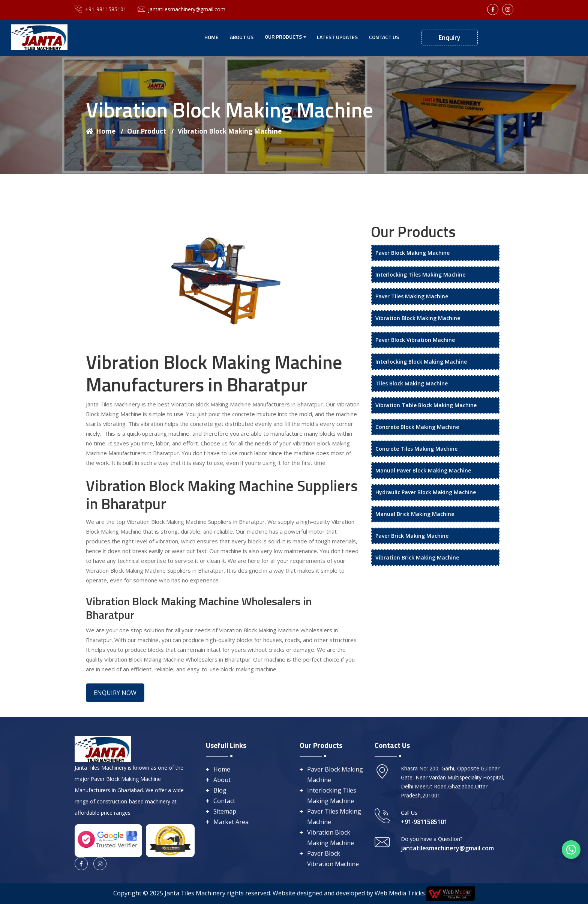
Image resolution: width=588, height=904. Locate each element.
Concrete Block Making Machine (417, 427)
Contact (224, 801)
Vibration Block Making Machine (230, 131)
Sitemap (225, 811)
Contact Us (384, 37)
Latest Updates (337, 37)
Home (211, 37)
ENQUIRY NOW (115, 693)
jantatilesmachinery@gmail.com (181, 9)
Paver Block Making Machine (412, 253)
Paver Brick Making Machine (412, 536)
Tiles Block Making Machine (412, 383)
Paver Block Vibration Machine (415, 340)
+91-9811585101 (100, 9)
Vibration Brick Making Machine (417, 557)
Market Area (231, 822)
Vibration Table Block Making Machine (426, 405)
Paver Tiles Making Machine (412, 296)
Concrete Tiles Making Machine (416, 449)
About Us (242, 37)
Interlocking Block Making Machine (421, 362)
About (222, 780)
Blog (220, 790)
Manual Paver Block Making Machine (423, 470)
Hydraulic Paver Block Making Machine (426, 492)
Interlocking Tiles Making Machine (420, 275)
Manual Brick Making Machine (415, 514)
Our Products (283, 37)
